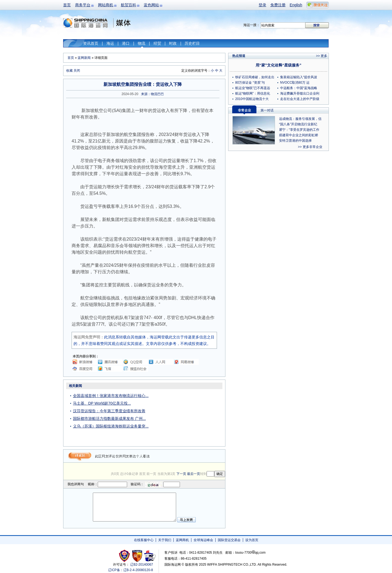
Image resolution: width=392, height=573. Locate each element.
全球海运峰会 (203, 540)
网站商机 (106, 5)
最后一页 (194, 474)
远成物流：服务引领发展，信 (300, 119)
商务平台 (83, 5)
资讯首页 (91, 43)
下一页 (181, 474)
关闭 (77, 71)
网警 (137, 556)
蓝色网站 (151, 5)
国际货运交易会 (229, 540)
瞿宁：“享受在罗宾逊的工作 (299, 130)
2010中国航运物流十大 (252, 99)
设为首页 (252, 540)
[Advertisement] (191, 416)
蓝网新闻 (84, 58)
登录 (262, 5)
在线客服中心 (144, 540)
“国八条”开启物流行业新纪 (298, 124)
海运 (110, 43)
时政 (173, 43)
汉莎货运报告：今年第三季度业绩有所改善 (109, 411)
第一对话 (267, 110)
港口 (126, 43)
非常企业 (244, 110)
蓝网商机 (182, 540)
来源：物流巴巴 (152, 94)
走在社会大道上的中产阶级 (300, 99)
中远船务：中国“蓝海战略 (299, 88)
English (296, 5)
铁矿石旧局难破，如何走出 (255, 77)
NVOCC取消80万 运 (295, 83)
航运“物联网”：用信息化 (253, 93)
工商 (125, 556)
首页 (67, 5)
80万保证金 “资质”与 (250, 83)
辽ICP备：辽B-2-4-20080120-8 (131, 570)
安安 (150, 556)
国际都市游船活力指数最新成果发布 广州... (109, 419)
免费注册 (278, 5)
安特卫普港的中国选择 (295, 141)
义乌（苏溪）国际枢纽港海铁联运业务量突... (111, 426)
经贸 (157, 43)
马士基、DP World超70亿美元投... (102, 403)
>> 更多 (322, 56)
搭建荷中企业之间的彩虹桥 (299, 135)
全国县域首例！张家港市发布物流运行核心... (111, 396)
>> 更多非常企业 (310, 147)
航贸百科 (128, 5)
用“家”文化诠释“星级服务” (278, 65)
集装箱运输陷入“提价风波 (299, 77)
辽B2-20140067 (142, 565)
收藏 (69, 71)
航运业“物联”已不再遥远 (253, 88)
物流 (142, 43)
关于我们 (165, 540)
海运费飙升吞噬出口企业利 (300, 93)
